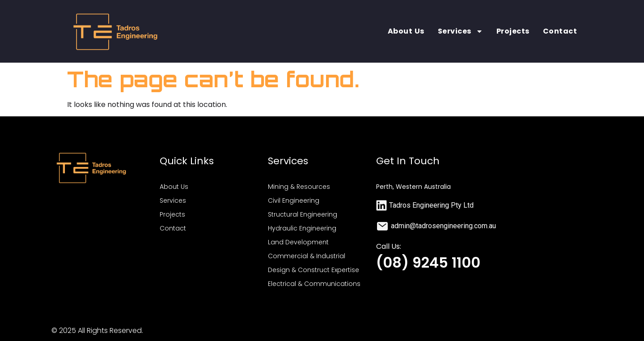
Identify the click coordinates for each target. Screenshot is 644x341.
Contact (560, 31)
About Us (406, 31)
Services (460, 31)
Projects (513, 31)
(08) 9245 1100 (428, 262)
